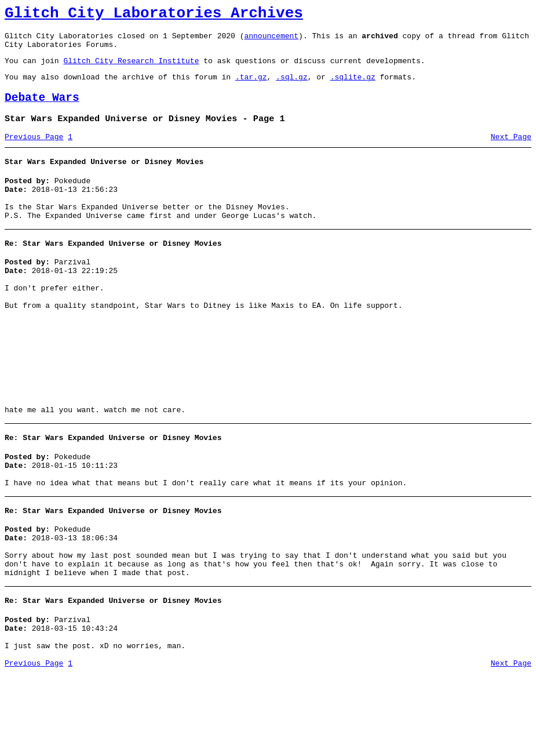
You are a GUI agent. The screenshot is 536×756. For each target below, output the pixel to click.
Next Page (511, 152)
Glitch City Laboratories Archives (154, 15)
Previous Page (34, 152)
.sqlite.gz (353, 87)
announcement (271, 41)
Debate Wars (42, 110)
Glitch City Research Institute (131, 69)
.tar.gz (251, 87)
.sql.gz (292, 87)
